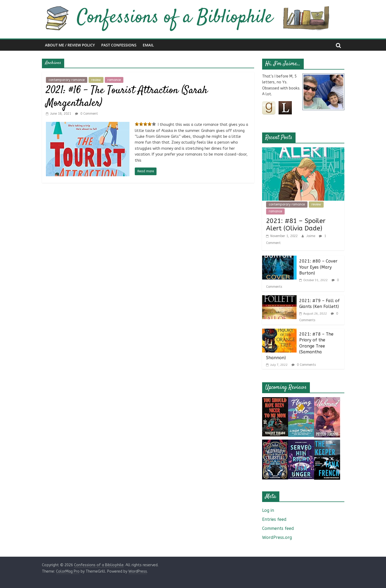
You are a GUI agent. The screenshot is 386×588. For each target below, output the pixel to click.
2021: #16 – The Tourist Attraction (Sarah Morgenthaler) (127, 97)
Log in (268, 510)
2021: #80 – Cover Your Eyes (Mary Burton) (318, 267)
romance (114, 80)
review (96, 80)
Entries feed (274, 519)
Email (148, 45)
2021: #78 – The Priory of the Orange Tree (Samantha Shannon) (300, 346)
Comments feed (278, 528)
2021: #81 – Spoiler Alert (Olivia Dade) (296, 225)
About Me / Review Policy (70, 45)
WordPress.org (277, 537)
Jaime (311, 236)
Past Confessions (119, 45)
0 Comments (304, 365)
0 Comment (86, 114)
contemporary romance (67, 80)
